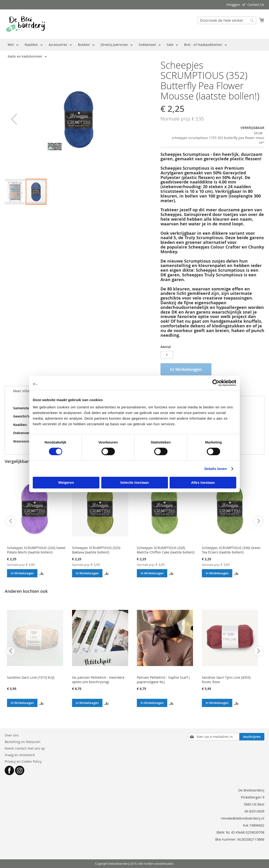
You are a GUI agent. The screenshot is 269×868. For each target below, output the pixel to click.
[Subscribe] (252, 737)
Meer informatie (26, 391)
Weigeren (66, 482)
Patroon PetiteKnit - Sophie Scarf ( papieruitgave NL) (163, 680)
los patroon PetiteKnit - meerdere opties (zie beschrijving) (98, 680)
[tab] (26, 391)
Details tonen (216, 469)
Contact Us (256, 5)
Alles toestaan (203, 482)
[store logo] (26, 24)
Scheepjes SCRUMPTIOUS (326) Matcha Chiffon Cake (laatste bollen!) (166, 550)
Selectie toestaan (135, 482)
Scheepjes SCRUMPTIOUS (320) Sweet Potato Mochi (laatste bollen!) (36, 550)
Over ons (12, 735)
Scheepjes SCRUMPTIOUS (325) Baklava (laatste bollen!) (96, 550)
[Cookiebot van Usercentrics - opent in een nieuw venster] (216, 383)
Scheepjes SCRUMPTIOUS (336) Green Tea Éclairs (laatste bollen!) (231, 550)
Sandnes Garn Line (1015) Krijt (31, 677)
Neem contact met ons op (25, 748)
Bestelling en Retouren (23, 742)
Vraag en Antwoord (20, 755)
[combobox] (227, 20)
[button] (14, 119)
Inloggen (233, 5)
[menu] (134, 51)
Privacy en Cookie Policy (23, 761)
